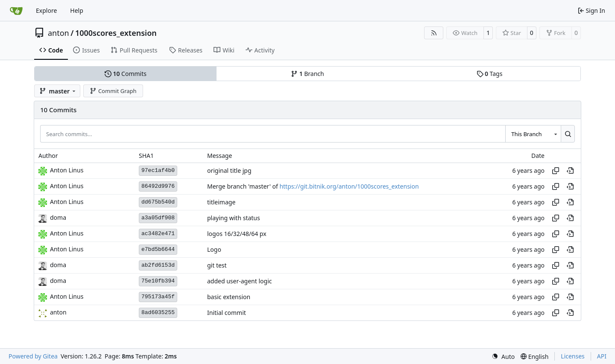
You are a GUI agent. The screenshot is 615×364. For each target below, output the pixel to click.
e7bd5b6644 (158, 249)
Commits (126, 74)
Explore (46, 10)
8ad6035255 (158, 313)
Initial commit (227, 313)
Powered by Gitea (33, 356)
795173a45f (158, 297)
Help (77, 10)
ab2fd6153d (158, 265)
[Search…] (568, 134)
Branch (307, 74)
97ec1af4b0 (158, 170)
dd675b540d (158, 202)
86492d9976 (158, 186)
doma (58, 217)
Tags (490, 74)
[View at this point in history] (570, 171)
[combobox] (533, 134)
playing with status (234, 218)
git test (217, 265)
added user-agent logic (240, 281)
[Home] (16, 11)
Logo (214, 249)
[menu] (503, 357)
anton (59, 33)
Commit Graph (113, 91)
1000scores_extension (116, 33)
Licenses (573, 356)
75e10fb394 (158, 281)
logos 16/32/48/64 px (237, 234)
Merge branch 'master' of (243, 186)
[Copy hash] (556, 171)
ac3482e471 (158, 234)
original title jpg (229, 170)
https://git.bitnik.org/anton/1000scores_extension (349, 186)
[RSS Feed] (434, 33)
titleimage (221, 202)
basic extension (229, 297)
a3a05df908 (158, 218)
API (602, 356)
